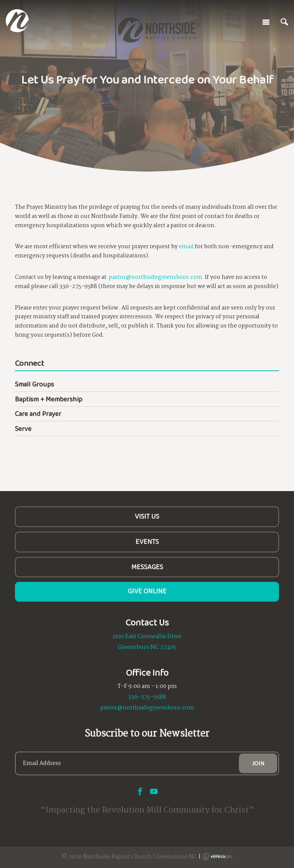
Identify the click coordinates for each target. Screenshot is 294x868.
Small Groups (34, 384)
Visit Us (147, 516)
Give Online (147, 591)
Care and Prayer (38, 414)
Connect (29, 364)
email (186, 247)
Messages (147, 567)
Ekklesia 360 (217, 857)
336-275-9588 (147, 697)
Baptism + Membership (49, 399)
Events (147, 542)
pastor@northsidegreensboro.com (156, 277)
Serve (23, 429)
